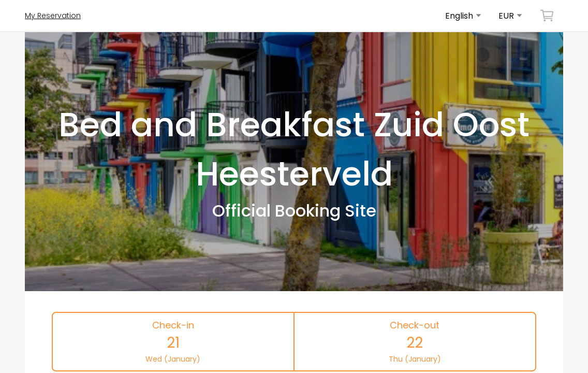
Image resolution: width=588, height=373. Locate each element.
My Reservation (53, 16)
